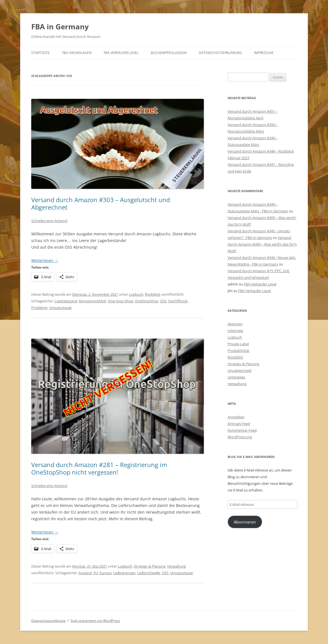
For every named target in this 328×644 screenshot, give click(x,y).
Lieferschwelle (149, 573)
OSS (163, 301)
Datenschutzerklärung (220, 53)
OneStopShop (147, 301)
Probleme (39, 308)
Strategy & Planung (150, 566)
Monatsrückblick (93, 301)
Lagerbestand (66, 301)
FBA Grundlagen (77, 53)
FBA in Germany (60, 27)
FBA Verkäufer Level (121, 53)
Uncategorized (240, 370)
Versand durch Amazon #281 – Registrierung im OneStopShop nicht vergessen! (99, 468)
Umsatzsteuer (60, 308)
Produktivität (239, 351)
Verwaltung (176, 566)
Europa (106, 573)
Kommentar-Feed (242, 430)
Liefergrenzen (124, 573)
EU (96, 573)
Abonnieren (245, 522)
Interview (235, 331)
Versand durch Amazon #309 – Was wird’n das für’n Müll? (262, 244)
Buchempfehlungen (169, 53)
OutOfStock (178, 301)
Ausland (85, 573)
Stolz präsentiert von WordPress (95, 621)
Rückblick (153, 294)
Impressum (264, 53)
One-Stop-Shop (121, 301)
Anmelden (236, 417)
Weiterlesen (45, 260)
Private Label (238, 344)
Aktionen (235, 324)
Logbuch (136, 294)
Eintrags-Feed (239, 424)
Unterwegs (236, 377)
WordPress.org (240, 437)
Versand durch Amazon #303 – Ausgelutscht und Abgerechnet (101, 203)
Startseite (41, 53)
